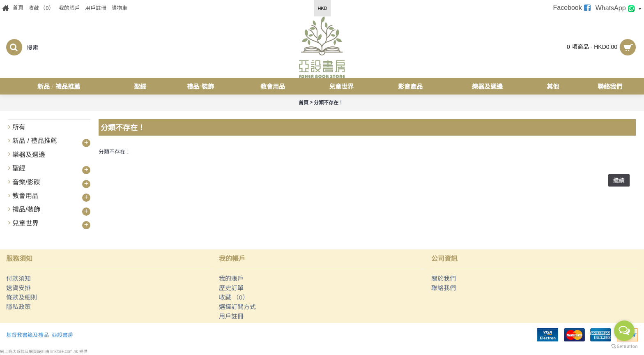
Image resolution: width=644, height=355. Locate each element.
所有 (19, 127)
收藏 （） (234, 297)
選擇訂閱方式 (237, 307)
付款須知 (18, 278)
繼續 (619, 180)
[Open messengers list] (624, 331)
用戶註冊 (231, 316)
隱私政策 (18, 307)
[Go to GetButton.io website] (624, 347)
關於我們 (444, 278)
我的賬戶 (231, 278)
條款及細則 (22, 297)
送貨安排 (18, 288)
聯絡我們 (444, 288)
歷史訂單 (231, 288)
